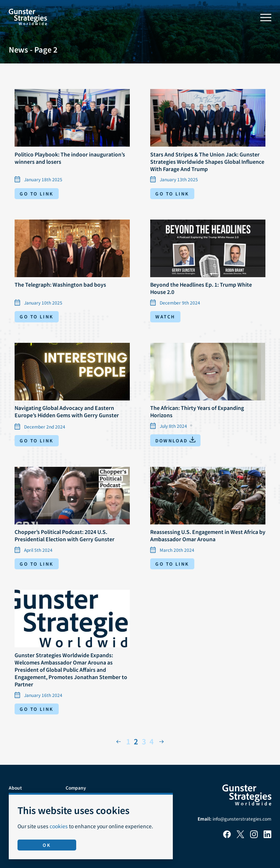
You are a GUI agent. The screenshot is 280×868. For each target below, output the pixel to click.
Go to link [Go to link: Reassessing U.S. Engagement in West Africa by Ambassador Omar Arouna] (172, 564)
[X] (240, 836)
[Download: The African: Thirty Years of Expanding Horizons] (175, 440)
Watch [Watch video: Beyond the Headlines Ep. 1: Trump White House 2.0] (165, 316)
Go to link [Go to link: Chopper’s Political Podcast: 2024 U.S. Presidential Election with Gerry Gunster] (36, 564)
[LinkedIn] (267, 836)
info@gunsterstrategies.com (242, 819)
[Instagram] (254, 836)
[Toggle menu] (266, 18)
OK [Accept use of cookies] (47, 845)
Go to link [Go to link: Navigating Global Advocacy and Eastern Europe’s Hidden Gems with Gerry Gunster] (36, 440)
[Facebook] (227, 836)
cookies (59, 826)
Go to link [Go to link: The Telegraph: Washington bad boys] (36, 316)
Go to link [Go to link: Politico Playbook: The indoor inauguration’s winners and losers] (36, 193)
